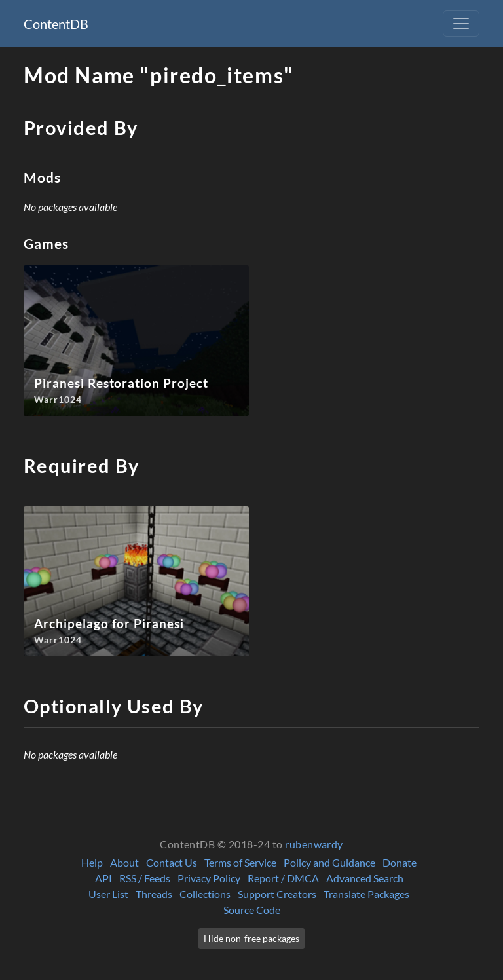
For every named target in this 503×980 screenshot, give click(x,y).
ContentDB (56, 24)
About (124, 862)
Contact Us (172, 862)
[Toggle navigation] (461, 24)
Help (92, 862)
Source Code (252, 910)
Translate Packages (366, 894)
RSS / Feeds (145, 878)
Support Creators (277, 894)
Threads (154, 894)
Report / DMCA (283, 878)
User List (108, 894)
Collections (205, 894)
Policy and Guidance (329, 862)
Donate (400, 862)
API (103, 878)
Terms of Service (240, 862)
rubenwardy (314, 844)
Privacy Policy (209, 878)
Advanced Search (365, 878)
